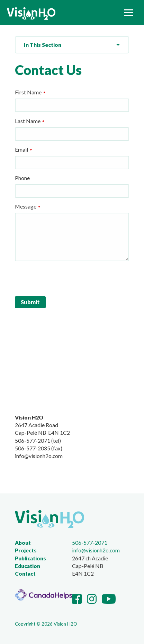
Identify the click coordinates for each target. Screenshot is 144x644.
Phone (22, 178)
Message (26, 206)
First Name (28, 92)
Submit (30, 302)
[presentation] (67, 278)
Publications (30, 558)
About (23, 543)
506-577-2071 (90, 543)
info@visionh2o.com (96, 550)
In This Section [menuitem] (43, 45)
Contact (25, 574)
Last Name (28, 121)
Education (28, 566)
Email (21, 149)
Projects (26, 550)
